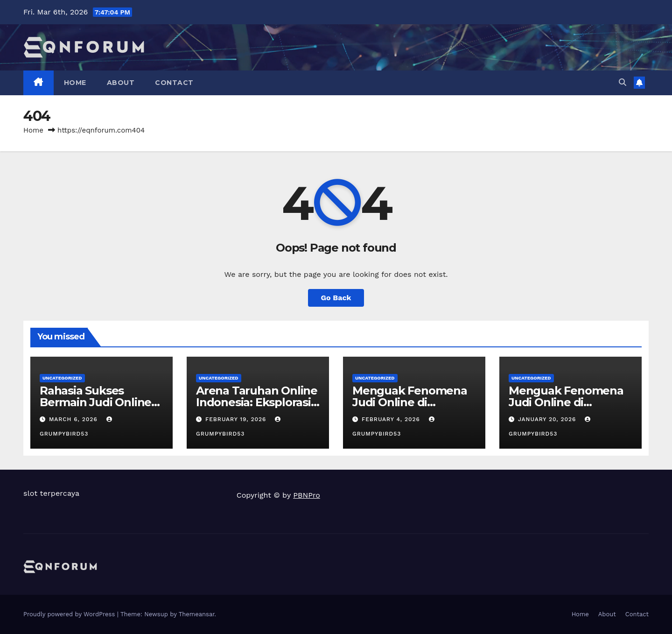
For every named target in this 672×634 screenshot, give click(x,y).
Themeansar (197, 614)
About (121, 83)
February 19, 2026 (237, 419)
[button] (623, 82)
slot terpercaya (51, 493)
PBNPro (307, 495)
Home (75, 83)
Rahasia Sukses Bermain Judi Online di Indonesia (95, 402)
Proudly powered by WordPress (70, 614)
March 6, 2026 (74, 419)
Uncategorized (62, 378)
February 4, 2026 (392, 419)
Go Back (336, 298)
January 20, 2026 (548, 419)
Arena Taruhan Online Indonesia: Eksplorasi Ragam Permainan (257, 402)
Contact (174, 83)
